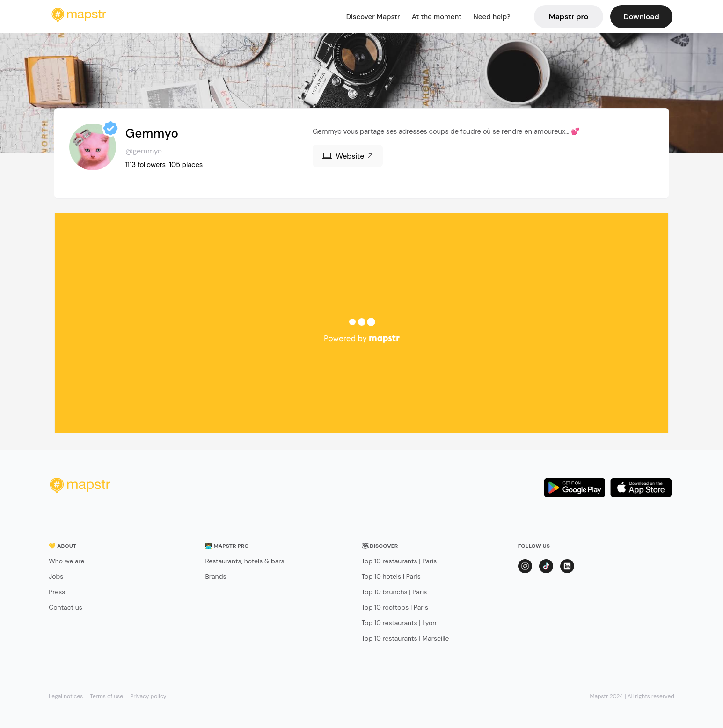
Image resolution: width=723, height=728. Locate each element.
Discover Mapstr (373, 17)
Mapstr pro (569, 17)
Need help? (492, 17)
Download (641, 17)
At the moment (437, 17)
